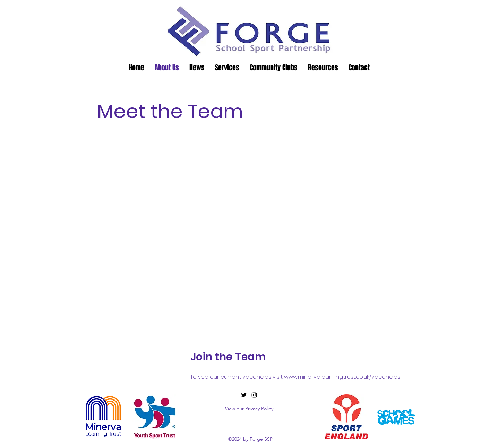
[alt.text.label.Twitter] (244, 395)
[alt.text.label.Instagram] (254, 395)
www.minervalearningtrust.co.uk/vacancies (342, 377)
